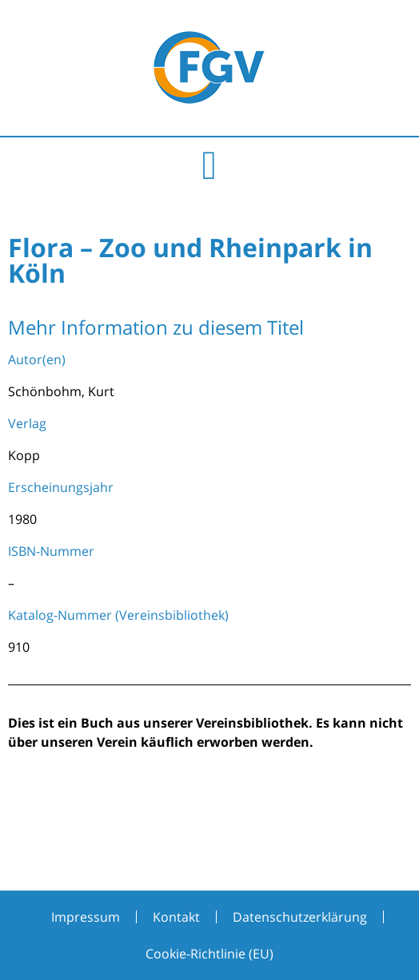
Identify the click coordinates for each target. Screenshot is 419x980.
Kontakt (176, 917)
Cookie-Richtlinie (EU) (209, 954)
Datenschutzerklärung (300, 917)
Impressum (86, 917)
